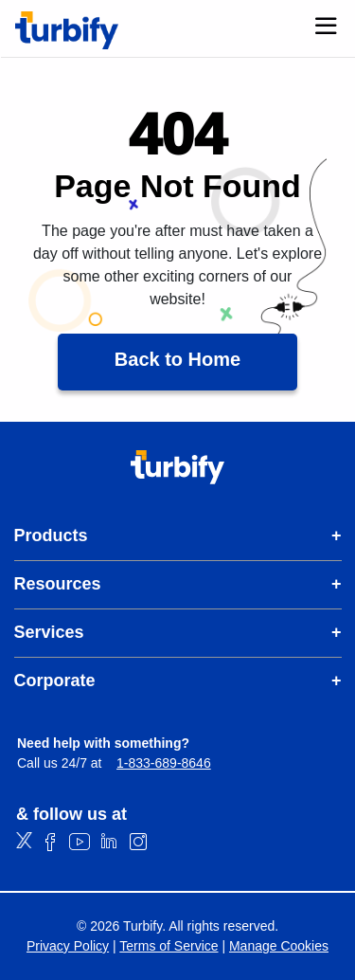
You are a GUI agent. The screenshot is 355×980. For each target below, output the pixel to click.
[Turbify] (67, 30)
